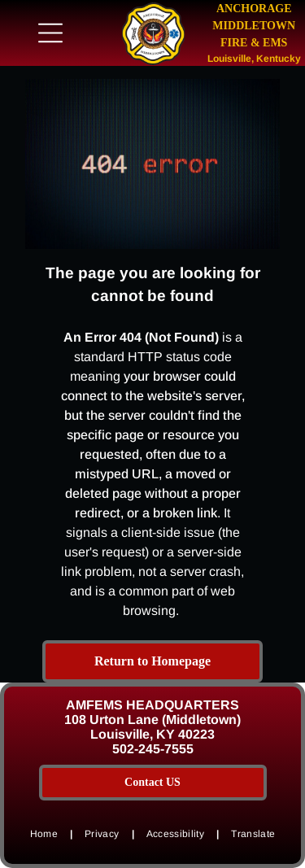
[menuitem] (45, 834)
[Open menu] (50, 33)
